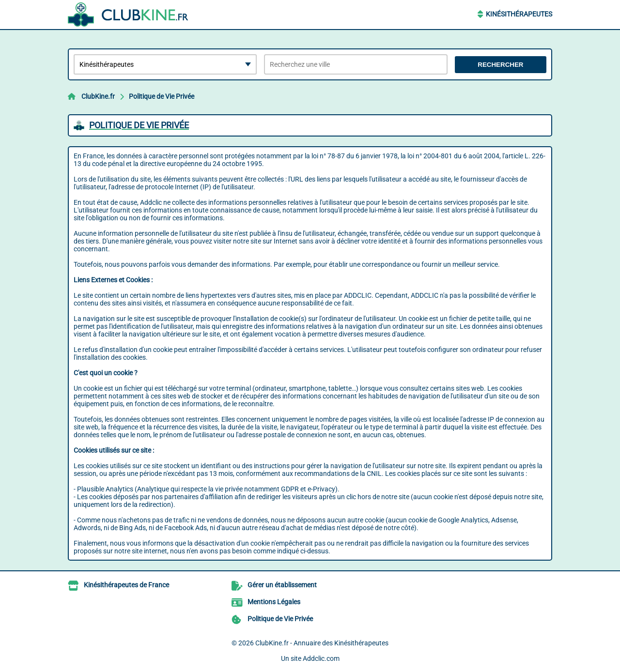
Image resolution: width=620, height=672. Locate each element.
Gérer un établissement (282, 585)
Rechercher (500, 65)
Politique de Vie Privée (162, 96)
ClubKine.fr (98, 96)
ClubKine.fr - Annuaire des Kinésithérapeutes (322, 643)
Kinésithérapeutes (519, 14)
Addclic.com (321, 658)
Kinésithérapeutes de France (126, 585)
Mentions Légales (274, 602)
